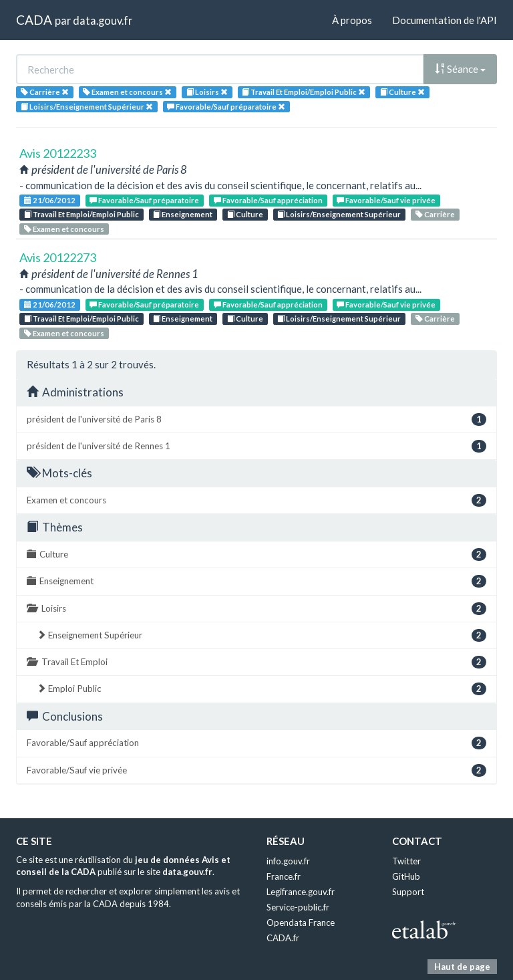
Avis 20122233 (58, 153)
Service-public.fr (298, 907)
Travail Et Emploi (256, 662)
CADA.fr (283, 938)
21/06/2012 (50, 200)
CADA (34, 20)
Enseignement (183, 214)
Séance (460, 69)
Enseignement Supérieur (262, 635)
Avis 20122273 (58, 257)
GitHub (406, 876)
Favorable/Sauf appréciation (268, 200)
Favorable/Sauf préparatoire (144, 200)
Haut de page (462, 967)
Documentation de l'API (445, 20)
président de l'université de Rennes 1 (256, 446)
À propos (352, 20)
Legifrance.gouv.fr (301, 892)
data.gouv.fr (103, 20)
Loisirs (256, 609)
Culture (245, 214)
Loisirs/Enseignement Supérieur (339, 214)
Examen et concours (64, 229)
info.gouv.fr (288, 861)
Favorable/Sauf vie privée (386, 200)
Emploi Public (262, 689)
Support (408, 892)
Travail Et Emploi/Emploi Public (81, 214)
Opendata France (301, 923)
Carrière (435, 214)
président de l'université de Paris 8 (256, 419)
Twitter (406, 861)
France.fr (284, 876)
